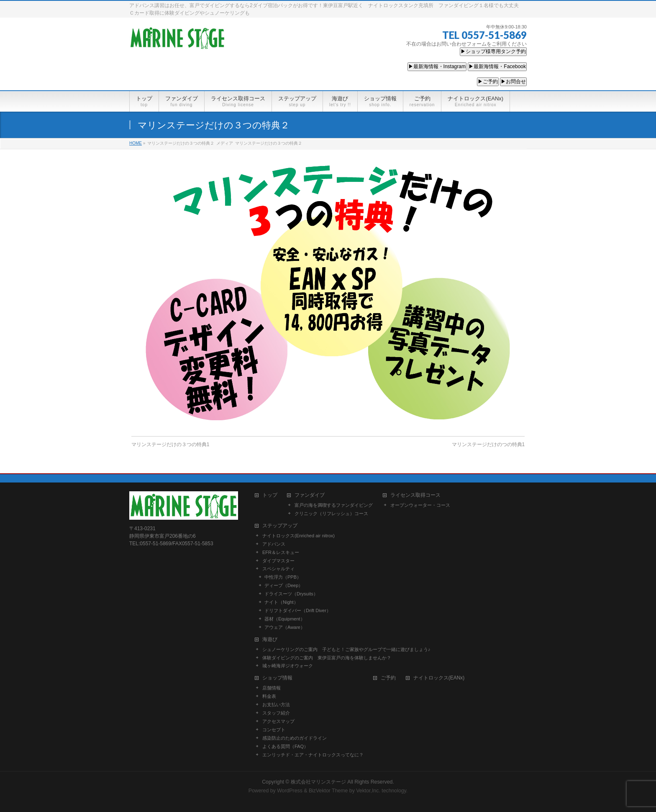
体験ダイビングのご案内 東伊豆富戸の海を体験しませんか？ (327, 658)
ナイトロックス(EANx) (439, 678)
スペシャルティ (278, 569)
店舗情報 (272, 688)
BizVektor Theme (328, 791)
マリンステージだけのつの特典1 (488, 444)
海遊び (270, 640)
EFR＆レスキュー (281, 552)
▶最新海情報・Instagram (437, 66)
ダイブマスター (278, 561)
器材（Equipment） (285, 619)
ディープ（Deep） (284, 585)
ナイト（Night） (281, 602)
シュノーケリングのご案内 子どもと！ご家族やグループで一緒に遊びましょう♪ (346, 649)
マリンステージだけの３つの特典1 (170, 444)
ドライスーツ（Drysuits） (291, 594)
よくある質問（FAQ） (285, 746)
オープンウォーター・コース (420, 505)
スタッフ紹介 (276, 713)
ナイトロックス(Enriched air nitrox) (299, 536)
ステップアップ (280, 526)
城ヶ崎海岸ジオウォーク (288, 666)
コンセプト (274, 730)
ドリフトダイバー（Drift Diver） (298, 610)
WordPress (290, 791)
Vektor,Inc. (368, 791)
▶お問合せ (513, 82)
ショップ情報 (277, 678)
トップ (270, 495)
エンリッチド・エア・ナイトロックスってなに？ (313, 755)
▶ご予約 (488, 82)
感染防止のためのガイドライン (295, 738)
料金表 (269, 696)
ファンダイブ (310, 495)
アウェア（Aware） (285, 627)
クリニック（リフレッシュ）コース (331, 513)
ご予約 (388, 678)
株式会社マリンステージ (318, 782)
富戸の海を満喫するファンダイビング (334, 505)
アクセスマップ (278, 721)
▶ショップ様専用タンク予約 (493, 51)
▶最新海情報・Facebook (497, 66)
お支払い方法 (276, 705)
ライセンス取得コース (415, 495)
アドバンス (274, 544)
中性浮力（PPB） (283, 577)
